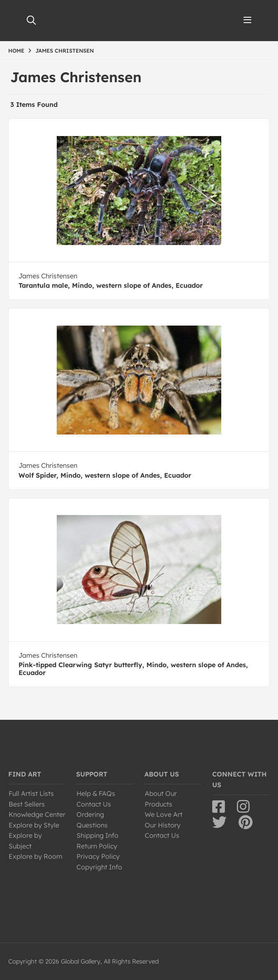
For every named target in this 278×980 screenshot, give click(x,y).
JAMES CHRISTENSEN (65, 51)
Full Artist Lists (31, 793)
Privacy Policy (98, 856)
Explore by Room (36, 856)
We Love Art (164, 814)
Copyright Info (99, 867)
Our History (163, 825)
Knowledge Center (37, 814)
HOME (16, 51)
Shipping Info (97, 835)
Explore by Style (34, 825)
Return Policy (97, 846)
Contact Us (94, 804)
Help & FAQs (96, 793)
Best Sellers (27, 804)
